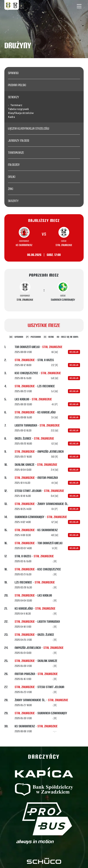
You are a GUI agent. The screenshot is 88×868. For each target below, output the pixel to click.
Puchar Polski (17, 85)
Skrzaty (13, 201)
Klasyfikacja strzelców (21, 113)
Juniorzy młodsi (19, 141)
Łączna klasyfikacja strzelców (29, 128)
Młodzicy (14, 165)
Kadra (11, 117)
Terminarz (16, 105)
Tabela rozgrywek (18, 109)
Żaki (11, 189)
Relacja (74, 352)
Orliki (12, 177)
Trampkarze (16, 153)
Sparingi (13, 73)
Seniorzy (14, 97)
